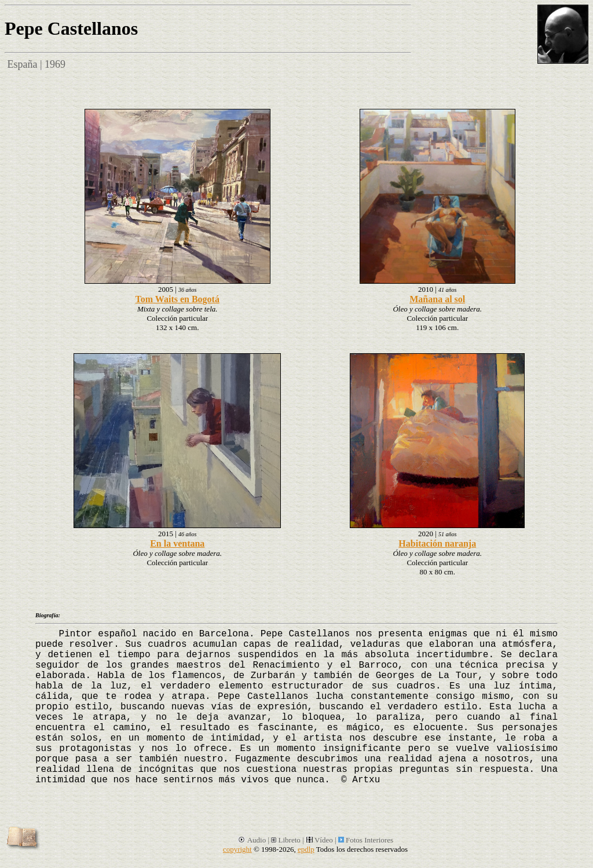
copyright (237, 849)
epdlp (306, 849)
